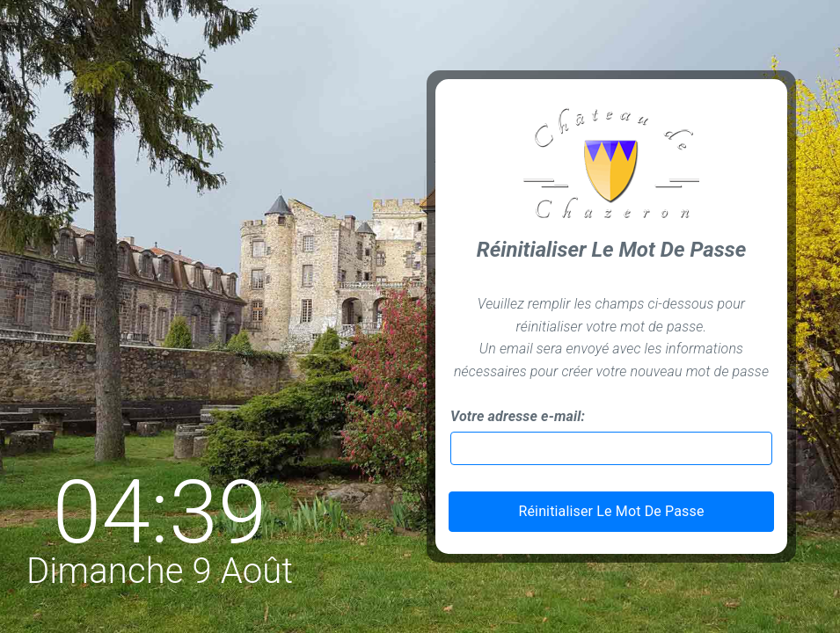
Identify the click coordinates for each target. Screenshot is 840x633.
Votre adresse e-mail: (518, 416)
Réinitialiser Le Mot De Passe (611, 511)
